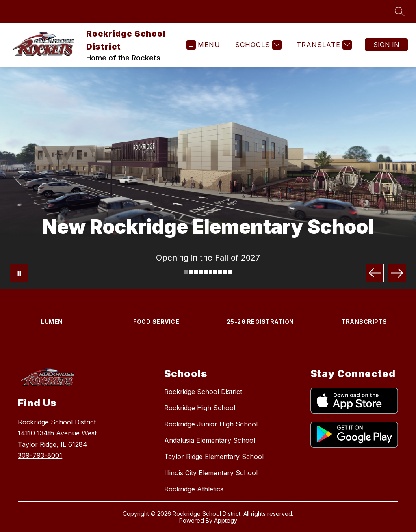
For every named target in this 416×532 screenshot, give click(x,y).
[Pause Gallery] (19, 273)
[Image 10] (230, 272)
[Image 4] (201, 272)
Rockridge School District (203, 392)
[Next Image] (397, 273)
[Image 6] (211, 272)
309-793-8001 (40, 455)
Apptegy (226, 520)
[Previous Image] (375, 273)
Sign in (386, 45)
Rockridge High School (200, 408)
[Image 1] (186, 272)
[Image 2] (191, 272)
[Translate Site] (323, 45)
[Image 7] (215, 272)
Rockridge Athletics (194, 489)
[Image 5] (206, 272)
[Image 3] (196, 272)
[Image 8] (220, 272)
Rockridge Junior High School (211, 424)
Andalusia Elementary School (210, 440)
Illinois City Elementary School (211, 473)
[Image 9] (225, 272)
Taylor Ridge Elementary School (214, 457)
